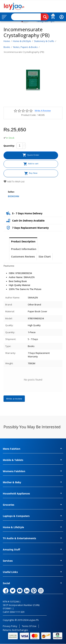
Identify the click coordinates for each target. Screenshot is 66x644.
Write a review (43, 111)
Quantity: (9, 146)
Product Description (23, 241)
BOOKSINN (13, 196)
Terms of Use (29, 626)
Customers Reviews (23, 257)
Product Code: (29, 115)
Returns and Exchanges (15, 630)
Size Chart (45, 257)
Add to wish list (14, 181)
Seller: (11, 192)
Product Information (24, 249)
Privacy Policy (10, 626)
